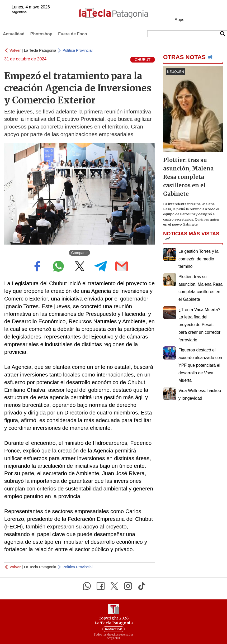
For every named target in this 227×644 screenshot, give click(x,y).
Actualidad (14, 34)
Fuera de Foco (72, 34)
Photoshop (41, 34)
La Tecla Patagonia (40, 50)
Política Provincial (78, 50)
